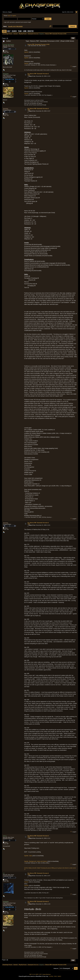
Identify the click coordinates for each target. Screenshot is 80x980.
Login (25, 31)
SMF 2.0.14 (32, 974)
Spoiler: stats (28, 856)
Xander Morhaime (8, 45)
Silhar (5, 836)
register (14, 16)
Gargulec (41, 34)
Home (4, 31)
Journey (6, 109)
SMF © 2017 (39, 974)
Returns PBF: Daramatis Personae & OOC (38, 44)
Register (31, 31)
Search (14, 31)
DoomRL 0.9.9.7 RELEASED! (15, 26)
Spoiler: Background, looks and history (36, 861)
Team (20, 31)
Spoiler (26, 52)
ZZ (4, 873)
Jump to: (56, 968)
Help (9, 31)
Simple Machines (47, 974)
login (9, 16)
